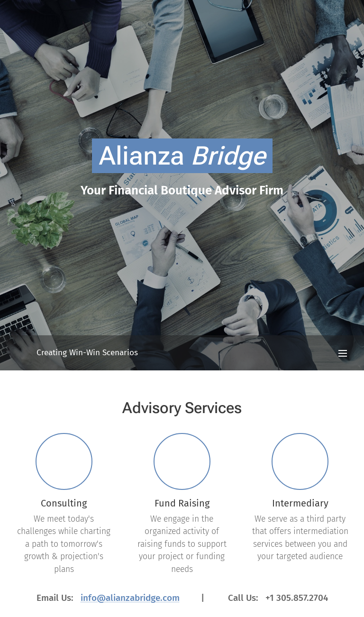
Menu (343, 353)
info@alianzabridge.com (130, 597)
